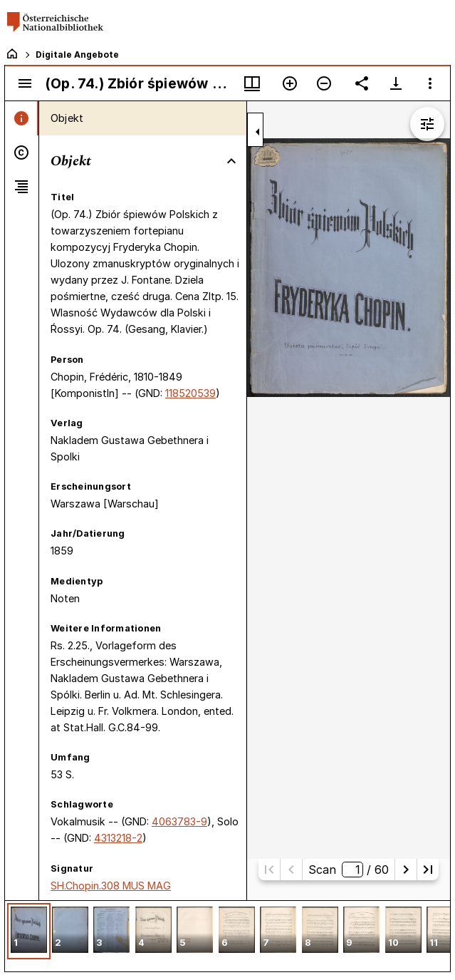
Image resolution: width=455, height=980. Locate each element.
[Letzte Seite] (428, 870)
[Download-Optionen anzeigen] (396, 83)
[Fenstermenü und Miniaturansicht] (252, 83)
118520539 (190, 393)
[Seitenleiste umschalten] (25, 83)
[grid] (227, 936)
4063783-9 (179, 821)
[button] (29, 931)
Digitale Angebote (77, 55)
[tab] (22, 118)
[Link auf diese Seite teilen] (362, 83)
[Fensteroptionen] (430, 83)
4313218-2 (118, 838)
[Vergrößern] (290, 83)
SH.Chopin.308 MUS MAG (111, 886)
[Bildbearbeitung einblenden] (427, 124)
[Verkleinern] (324, 83)
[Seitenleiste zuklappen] (258, 132)
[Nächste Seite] (406, 870)
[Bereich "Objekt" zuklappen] (231, 161)
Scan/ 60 (349, 870)
